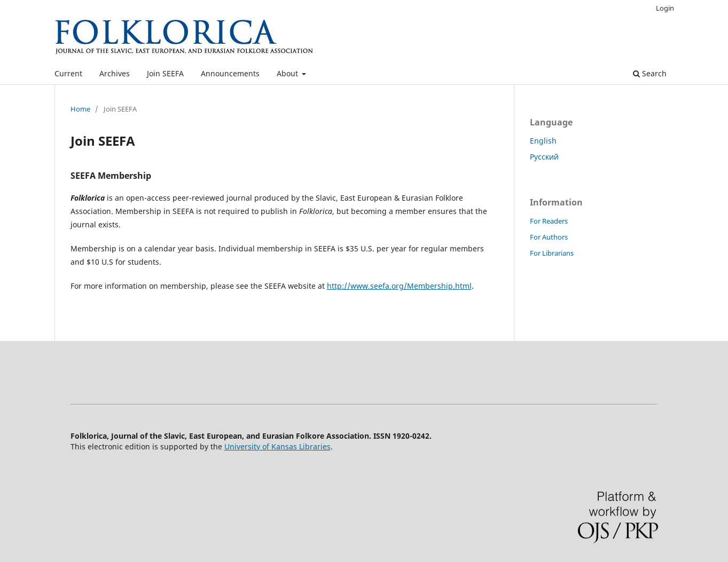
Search (650, 73)
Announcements (230, 73)
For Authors (549, 237)
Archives (115, 73)
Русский (544, 157)
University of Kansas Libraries (277, 446)
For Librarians (552, 253)
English (543, 141)
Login (665, 8)
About (288, 73)
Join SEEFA (165, 73)
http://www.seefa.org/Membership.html (399, 286)
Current (68, 73)
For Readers (549, 221)
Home (80, 109)
